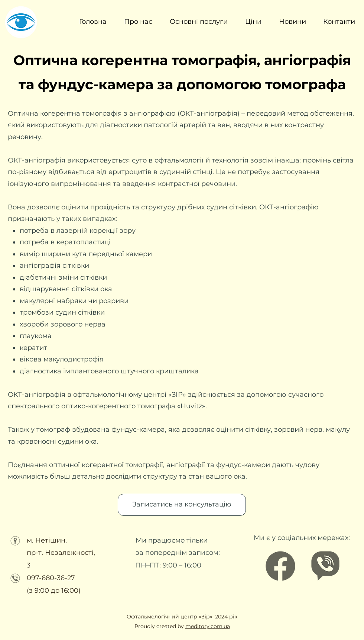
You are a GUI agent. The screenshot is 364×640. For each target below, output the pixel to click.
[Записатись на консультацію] (182, 505)
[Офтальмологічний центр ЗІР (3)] (325, 566)
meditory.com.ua (208, 626)
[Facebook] (280, 566)
